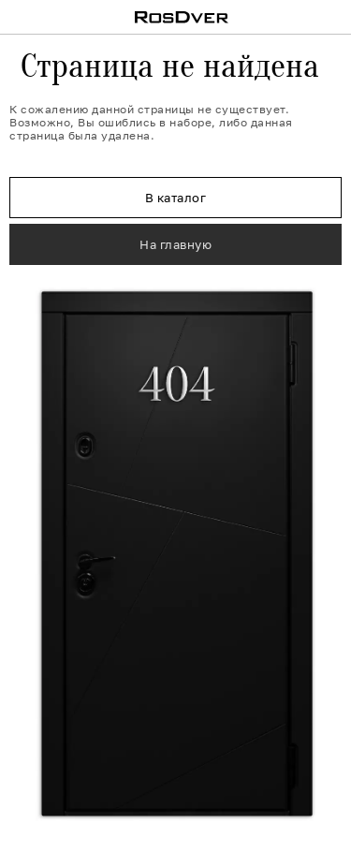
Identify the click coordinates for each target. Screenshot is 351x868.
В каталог (176, 198)
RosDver (182, 17)
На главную (175, 244)
